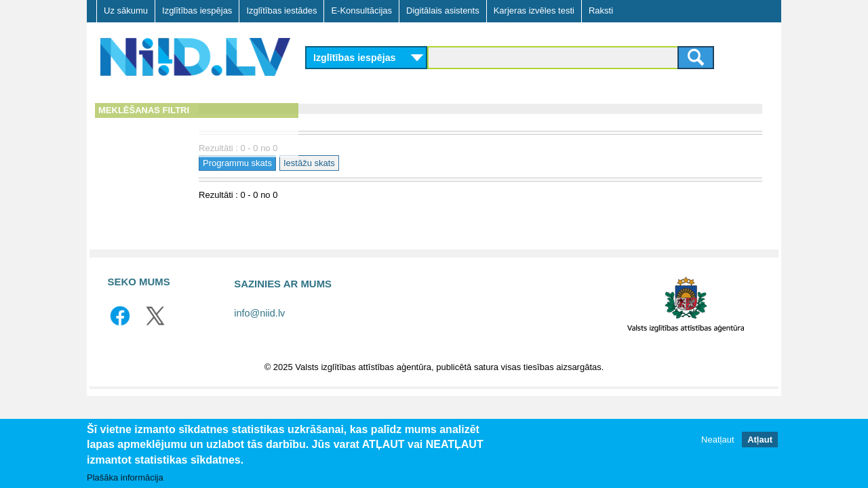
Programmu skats (348, 163)
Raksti (601, 11)
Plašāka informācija (125, 477)
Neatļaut (717, 440)
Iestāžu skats (420, 163)
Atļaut (760, 440)
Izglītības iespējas (197, 11)
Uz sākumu (126, 11)
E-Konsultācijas (361, 11)
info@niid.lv (259, 313)
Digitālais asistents (443, 11)
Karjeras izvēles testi (534, 11)
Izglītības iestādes (281, 11)
